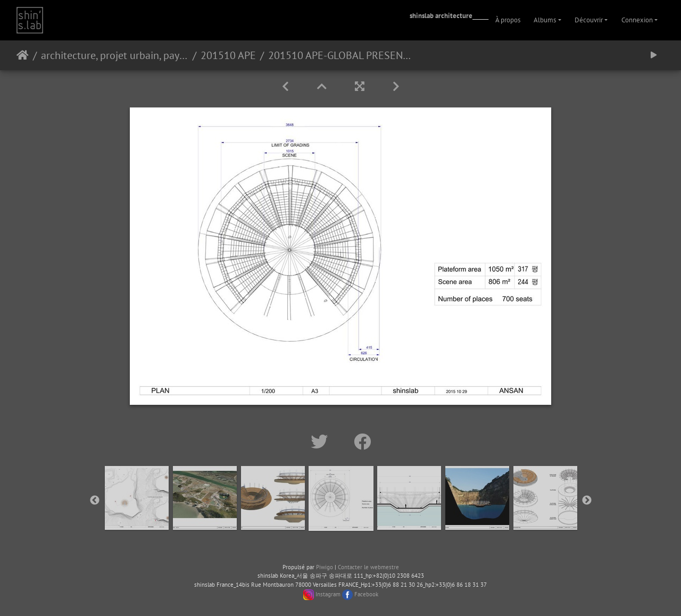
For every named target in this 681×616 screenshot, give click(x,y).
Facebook (366, 594)
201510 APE (228, 55)
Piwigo (325, 567)
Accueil (23, 55)
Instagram (328, 594)
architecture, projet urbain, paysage (115, 55)
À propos (508, 20)
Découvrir (589, 20)
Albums (545, 20)
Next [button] (587, 501)
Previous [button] (95, 501)
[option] (137, 498)
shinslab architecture (441, 16)
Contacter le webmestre (368, 567)
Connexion (637, 20)
